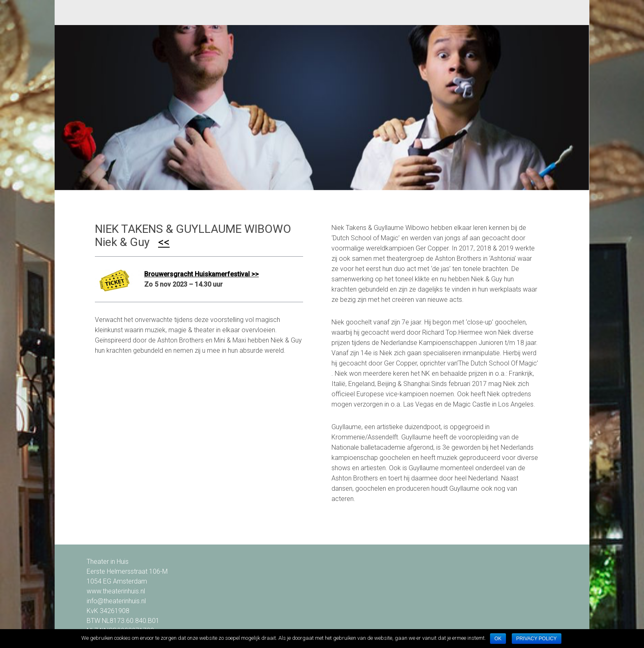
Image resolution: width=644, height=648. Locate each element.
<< (164, 242)
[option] (322, 108)
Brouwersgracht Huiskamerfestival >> (201, 274)
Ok (498, 639)
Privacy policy (537, 639)
